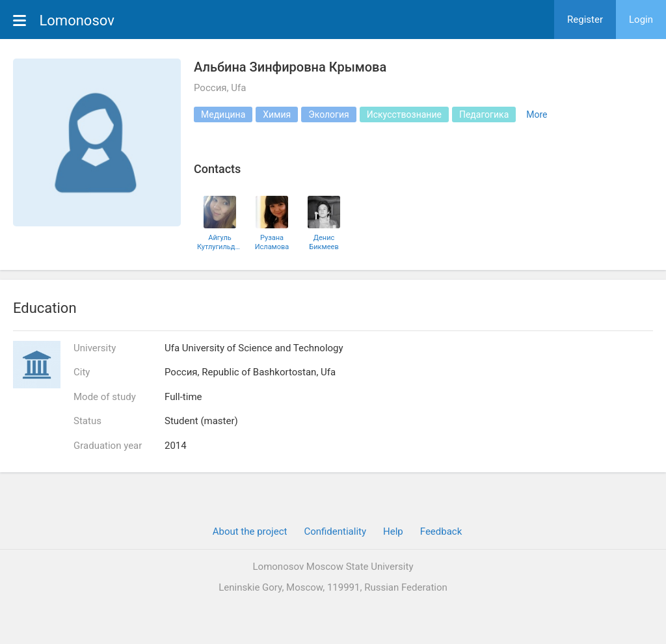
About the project (250, 531)
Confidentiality (335, 531)
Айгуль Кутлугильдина (220, 242)
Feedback (441, 531)
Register (585, 20)
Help (393, 531)
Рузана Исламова (272, 242)
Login (641, 20)
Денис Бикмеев (324, 242)
